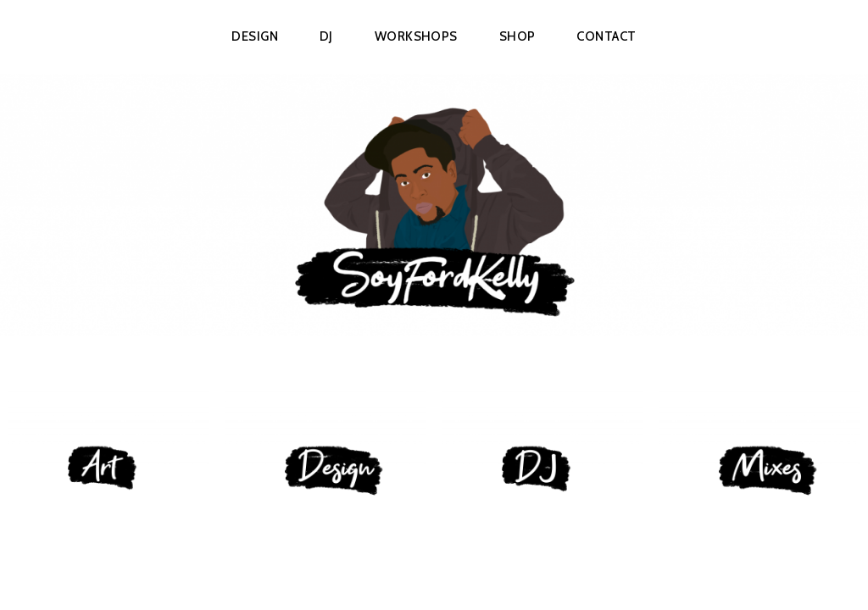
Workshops (416, 36)
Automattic (564, 573)
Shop (517, 36)
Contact (606, 36)
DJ (326, 36)
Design (255, 36)
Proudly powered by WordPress (352, 573)
